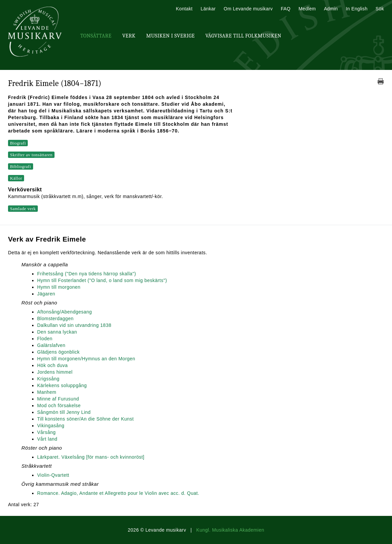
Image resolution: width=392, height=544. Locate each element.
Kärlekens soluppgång (62, 385)
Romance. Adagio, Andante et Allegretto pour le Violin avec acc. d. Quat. (118, 493)
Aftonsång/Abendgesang (65, 312)
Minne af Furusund (58, 399)
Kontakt (184, 9)
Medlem (307, 9)
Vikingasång (51, 426)
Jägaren (46, 294)
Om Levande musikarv (248, 9)
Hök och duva (53, 365)
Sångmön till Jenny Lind (64, 412)
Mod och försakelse (59, 405)
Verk (129, 36)
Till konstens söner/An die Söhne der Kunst (85, 419)
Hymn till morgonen (59, 287)
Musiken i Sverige (170, 36)
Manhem (47, 392)
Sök (380, 9)
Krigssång (48, 379)
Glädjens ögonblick (58, 352)
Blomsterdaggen (55, 319)
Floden (45, 339)
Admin (331, 9)
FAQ (285, 9)
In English (357, 9)
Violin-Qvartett (53, 475)
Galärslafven (51, 345)
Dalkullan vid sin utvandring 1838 (74, 325)
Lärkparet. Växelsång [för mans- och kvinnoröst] (91, 457)
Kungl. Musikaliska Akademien (230, 530)
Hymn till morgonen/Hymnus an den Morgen (86, 359)
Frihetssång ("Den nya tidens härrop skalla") (87, 274)
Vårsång (46, 432)
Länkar (208, 9)
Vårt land (47, 439)
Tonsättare (96, 36)
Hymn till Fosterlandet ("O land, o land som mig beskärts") (102, 280)
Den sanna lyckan (57, 332)
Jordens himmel (55, 372)
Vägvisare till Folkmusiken (243, 36)
